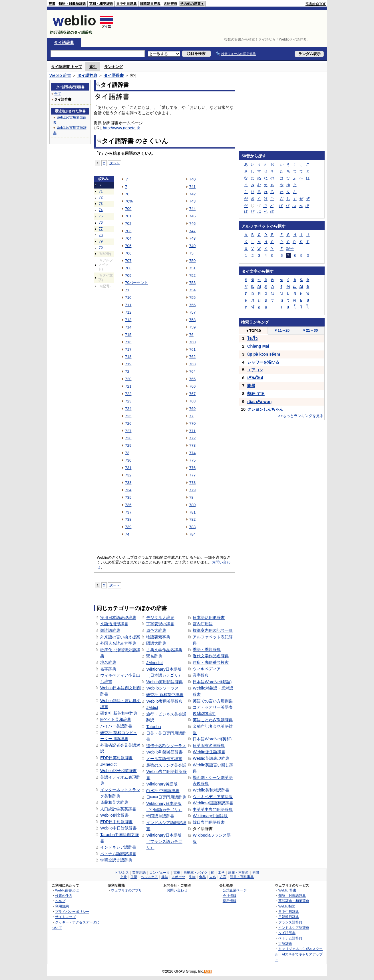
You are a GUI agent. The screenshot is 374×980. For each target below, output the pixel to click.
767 (192, 394)
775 (192, 460)
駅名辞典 (154, 656)
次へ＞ (114, 163)
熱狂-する (256, 394)
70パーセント (136, 283)
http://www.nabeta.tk (121, 128)
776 (192, 468)
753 (192, 283)
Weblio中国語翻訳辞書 (213, 803)
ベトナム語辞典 (290, 938)
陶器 (251, 386)
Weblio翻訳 (287, 906)
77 (101, 229)
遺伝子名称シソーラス (166, 746)
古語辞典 (170, 4)
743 (192, 201)
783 (192, 527)
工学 (221, 873)
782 (192, 519)
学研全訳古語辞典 (116, 860)
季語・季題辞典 (207, 650)
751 (192, 268)
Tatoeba (153, 727)
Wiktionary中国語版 (210, 816)
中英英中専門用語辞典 (213, 809)
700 (128, 209)
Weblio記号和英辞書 (118, 771)
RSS (208, 972)
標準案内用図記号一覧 (213, 630)
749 (192, 246)
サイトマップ (65, 917)
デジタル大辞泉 (160, 618)
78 (101, 235)
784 (192, 534)
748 (192, 238)
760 (192, 342)
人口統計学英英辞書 (118, 809)
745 (192, 216)
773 (192, 445)
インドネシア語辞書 (118, 847)
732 (128, 475)
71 (101, 191)
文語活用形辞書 (114, 624)
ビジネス (122, 873)
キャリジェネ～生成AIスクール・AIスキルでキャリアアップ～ (299, 954)
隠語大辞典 (156, 643)
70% (129, 201)
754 (192, 290)
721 (128, 386)
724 (128, 409)
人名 (213, 877)
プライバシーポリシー (72, 912)
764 (192, 371)
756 (192, 305)
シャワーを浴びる (263, 362)
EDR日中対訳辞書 (116, 822)
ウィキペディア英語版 (213, 797)
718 (128, 357)
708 (128, 268)
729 (128, 445)
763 (192, 364)
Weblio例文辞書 (114, 815)
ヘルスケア (149, 877)
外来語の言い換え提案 (120, 637)
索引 (93, 67)
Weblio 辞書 (60, 75)
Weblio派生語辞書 (209, 752)
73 (101, 204)
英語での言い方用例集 (213, 701)
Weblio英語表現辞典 (211, 758)
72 (101, 197)
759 (192, 327)
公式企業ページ (235, 890)
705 (128, 246)
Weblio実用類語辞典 (164, 682)
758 (192, 320)
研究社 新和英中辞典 (165, 695)
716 (128, 342)
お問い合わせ (177, 890)
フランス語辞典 (290, 922)
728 (128, 438)
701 (128, 216)
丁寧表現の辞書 (160, 624)
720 (128, 379)
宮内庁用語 (203, 624)
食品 (202, 877)
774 (192, 453)
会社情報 (230, 896)
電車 (177, 873)
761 (192, 349)
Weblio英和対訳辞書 (211, 790)
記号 (290, 249)
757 (192, 312)
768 (192, 401)
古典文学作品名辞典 (164, 650)
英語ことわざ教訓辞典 (213, 720)
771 (192, 431)
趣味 (165, 877)
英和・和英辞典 (101, 4)
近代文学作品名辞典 (211, 656)
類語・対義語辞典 (72, 4)
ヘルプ (60, 901)
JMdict (152, 708)
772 (192, 438)
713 (128, 320)
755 (192, 297)
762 (192, 357)
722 (128, 394)
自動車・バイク (196, 873)
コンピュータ (160, 873)
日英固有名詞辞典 (209, 745)
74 (101, 210)
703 (128, 231)
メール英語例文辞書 (164, 759)
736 (128, 505)
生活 (134, 877)
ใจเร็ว (252, 338)
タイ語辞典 (64, 43)
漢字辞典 (201, 675)
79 (101, 241)
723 (128, 401)
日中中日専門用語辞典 (166, 797)
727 (128, 431)
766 (192, 386)
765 (192, 379)
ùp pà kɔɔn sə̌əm (264, 354)
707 (128, 261)
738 (128, 519)
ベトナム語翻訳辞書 (118, 854)
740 (192, 179)
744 (192, 209)
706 (128, 253)
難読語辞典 (110, 630)
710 (128, 297)
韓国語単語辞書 (160, 816)
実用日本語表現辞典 (118, 618)
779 (192, 490)
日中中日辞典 (126, 4)
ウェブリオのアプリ (126, 890)
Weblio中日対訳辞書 (118, 828)
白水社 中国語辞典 (163, 791)
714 (128, 327)
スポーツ (178, 877)
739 (128, 527)
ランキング (113, 67)
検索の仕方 (64, 896)
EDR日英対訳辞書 (116, 758)
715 (128, 335)
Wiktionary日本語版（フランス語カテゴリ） (164, 841)
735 (128, 497)
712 (128, 312)
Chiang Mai (258, 346)
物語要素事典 (158, 637)
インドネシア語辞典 (294, 928)
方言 (223, 877)
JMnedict (108, 764)
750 (192, 261)
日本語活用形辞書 (209, 618)
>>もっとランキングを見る (301, 416)
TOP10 (253, 331)
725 (128, 416)
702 (128, 224)
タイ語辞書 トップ (67, 67)
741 (192, 187)
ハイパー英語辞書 (116, 726)
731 (128, 468)
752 (192, 275)
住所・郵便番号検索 (211, 662)
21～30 (310, 330)
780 (192, 505)
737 (128, 512)
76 (101, 223)
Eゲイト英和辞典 (116, 720)
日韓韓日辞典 (150, 4)
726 (128, 423)
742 (192, 194)
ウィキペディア (207, 669)
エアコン (255, 370)
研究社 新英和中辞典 (119, 713)
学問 (256, 873)
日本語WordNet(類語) (212, 682)
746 (192, 224)
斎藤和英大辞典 (114, 802)
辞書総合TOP (316, 4)
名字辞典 (108, 669)
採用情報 (230, 901)
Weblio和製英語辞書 (164, 752)
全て (58, 94)
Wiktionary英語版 (162, 784)
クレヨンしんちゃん (265, 409)
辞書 (52, 4)
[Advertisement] (222, 24)
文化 (124, 877)
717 (128, 349)
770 (192, 423)
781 (192, 512)
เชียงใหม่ (255, 378)
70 (101, 248)
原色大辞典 (156, 630)
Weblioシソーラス (162, 688)
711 (128, 305)
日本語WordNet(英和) (212, 739)
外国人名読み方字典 (118, 643)
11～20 (282, 330)
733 (128, 483)
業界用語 (139, 873)
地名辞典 (108, 662)
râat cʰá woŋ (259, 402)
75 (101, 216)
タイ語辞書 (114, 75)
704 (128, 238)
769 (192, 409)
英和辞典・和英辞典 (294, 901)
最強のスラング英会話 (166, 765)
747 (192, 231)
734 (128, 490)
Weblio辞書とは (67, 890)
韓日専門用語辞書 (209, 822)
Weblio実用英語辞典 (164, 701)
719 (128, 364)
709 (128, 275)
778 (192, 483)
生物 (192, 877)
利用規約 (62, 906)
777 (192, 475)
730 (128, 460)
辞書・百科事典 (242, 877)
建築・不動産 (238, 873)
